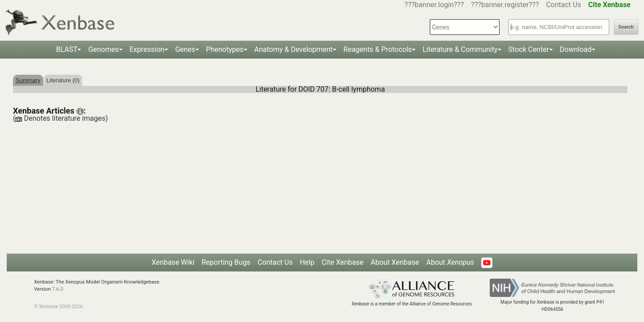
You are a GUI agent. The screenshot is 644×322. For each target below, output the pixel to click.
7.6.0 (57, 289)
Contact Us (564, 5)
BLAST (67, 49)
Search (626, 27)
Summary (28, 80)
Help (307, 262)
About (450, 262)
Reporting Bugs (226, 262)
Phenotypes (225, 49)
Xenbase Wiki (173, 262)
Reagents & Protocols (378, 49)
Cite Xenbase (343, 262)
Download (576, 49)
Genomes (103, 49)
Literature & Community (460, 49)
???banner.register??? (505, 5)
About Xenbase (395, 262)
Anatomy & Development (294, 49)
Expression (147, 49)
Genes (185, 49)
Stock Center (529, 49)
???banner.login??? (434, 5)
